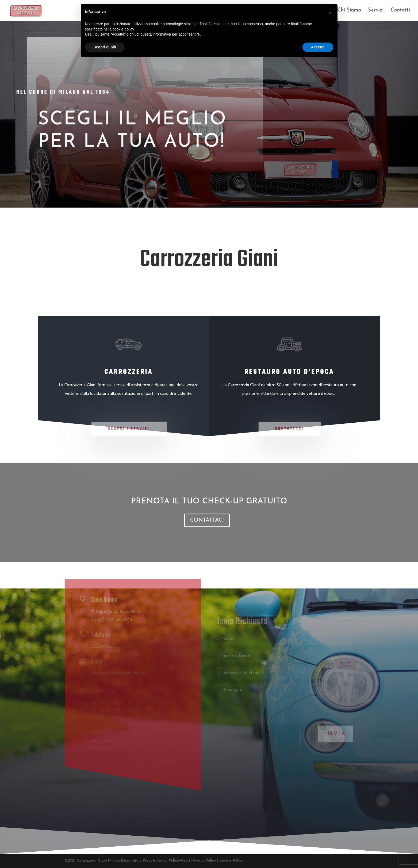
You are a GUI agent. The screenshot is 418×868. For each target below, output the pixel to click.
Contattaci (289, 429)
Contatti (400, 11)
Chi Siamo (349, 11)
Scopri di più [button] (105, 47)
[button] (331, 13)
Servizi (376, 11)
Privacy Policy (204, 861)
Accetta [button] (318, 47)
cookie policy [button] (123, 29)
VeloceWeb (179, 861)
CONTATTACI (207, 520)
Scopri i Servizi (129, 429)
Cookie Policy (231, 861)
